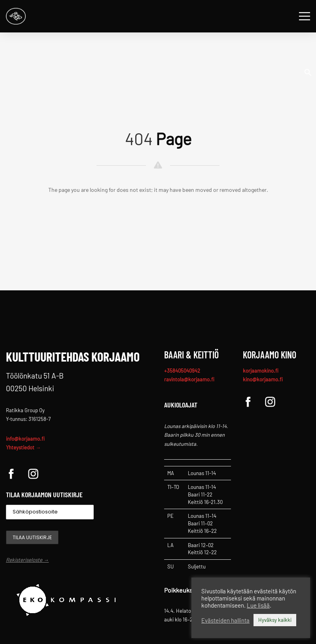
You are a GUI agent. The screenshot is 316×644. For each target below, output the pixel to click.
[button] (308, 72)
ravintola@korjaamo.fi (189, 379)
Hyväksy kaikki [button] (275, 620)
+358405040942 (182, 371)
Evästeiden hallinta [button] (225, 620)
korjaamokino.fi (261, 371)
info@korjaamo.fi (25, 439)
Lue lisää (258, 605)
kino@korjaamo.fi (263, 379)
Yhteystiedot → (23, 447)
